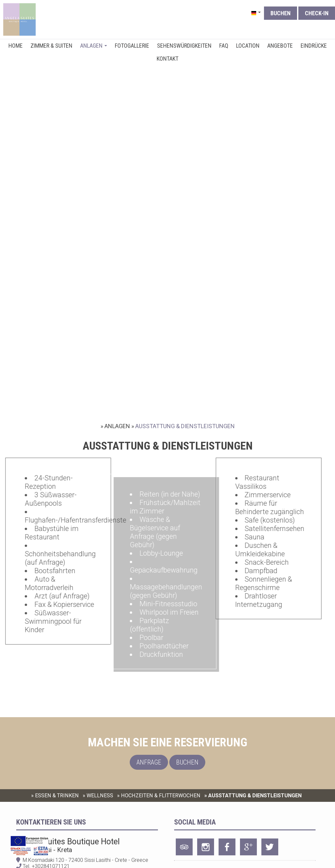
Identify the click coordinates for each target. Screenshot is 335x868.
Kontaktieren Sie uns (51, 822)
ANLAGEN (94, 46)
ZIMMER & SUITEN (51, 46)
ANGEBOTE (280, 46)
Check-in (317, 13)
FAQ (224, 46)
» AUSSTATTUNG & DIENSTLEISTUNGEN (253, 796)
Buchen (281, 13)
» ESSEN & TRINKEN (55, 796)
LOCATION (248, 46)
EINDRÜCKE (314, 46)
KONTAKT (167, 59)
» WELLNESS (98, 796)
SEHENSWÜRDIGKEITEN (184, 46)
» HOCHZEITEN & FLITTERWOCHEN (159, 796)
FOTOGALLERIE (132, 46)
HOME (16, 46)
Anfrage (149, 762)
